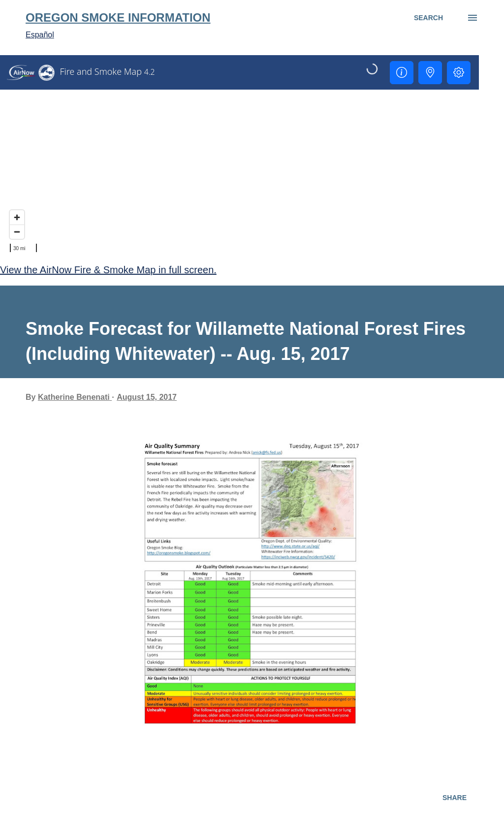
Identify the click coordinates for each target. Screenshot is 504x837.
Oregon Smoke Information (118, 17)
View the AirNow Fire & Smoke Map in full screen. (108, 270)
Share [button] (455, 798)
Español (40, 35)
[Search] (428, 18)
